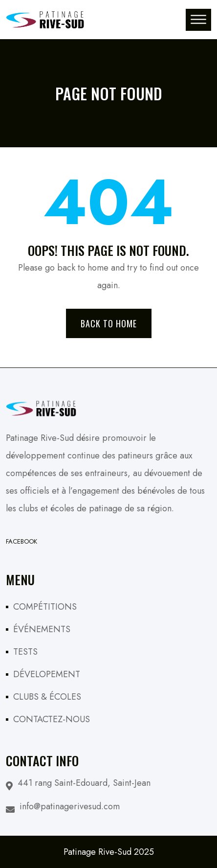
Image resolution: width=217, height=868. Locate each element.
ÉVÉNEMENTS (42, 629)
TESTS (25, 652)
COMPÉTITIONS (45, 607)
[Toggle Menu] (198, 19)
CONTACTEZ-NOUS (52, 719)
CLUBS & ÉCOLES (47, 697)
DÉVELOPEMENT (47, 674)
